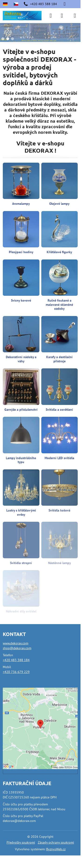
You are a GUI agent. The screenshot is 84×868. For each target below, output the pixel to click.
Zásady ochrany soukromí (56, 842)
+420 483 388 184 (16, 660)
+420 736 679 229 (16, 672)
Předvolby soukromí (21, 842)
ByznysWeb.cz (56, 849)
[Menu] (75, 16)
